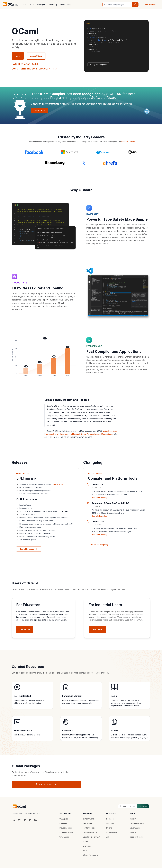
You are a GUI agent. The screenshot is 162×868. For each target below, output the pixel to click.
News (62, 5)
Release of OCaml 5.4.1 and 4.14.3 (110, 503)
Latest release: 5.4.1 (25, 64)
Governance (135, 828)
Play (69, 5)
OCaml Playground (90, 855)
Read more (40, 110)
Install (18, 56)
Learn (25, 5)
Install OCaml (88, 819)
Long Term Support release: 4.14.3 (34, 69)
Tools (32, 5)
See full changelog (99, 497)
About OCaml (36, 56)
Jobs (108, 837)
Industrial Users (66, 828)
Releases (63, 823)
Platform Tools (89, 828)
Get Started (151, 5)
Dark (132, 806)
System (143, 806)
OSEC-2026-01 (58, 484)
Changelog (64, 819)
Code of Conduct (137, 837)
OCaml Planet (112, 832)
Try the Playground (98, 65)
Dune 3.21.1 (98, 522)
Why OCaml (64, 837)
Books (85, 841)
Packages (41, 5)
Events (109, 828)
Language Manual (90, 832)
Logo (85, 859)
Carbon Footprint (137, 823)
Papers (86, 850)
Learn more (25, 629)
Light (123, 806)
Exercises (87, 846)
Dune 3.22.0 (98, 485)
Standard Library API (92, 837)
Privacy (133, 832)
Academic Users (66, 832)
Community (53, 5)
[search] (135, 5)
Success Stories (128, 142)
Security (133, 819)
